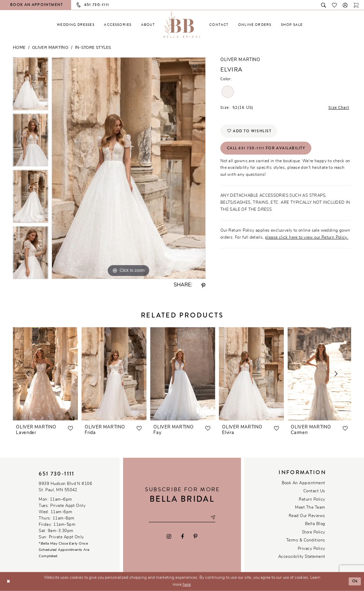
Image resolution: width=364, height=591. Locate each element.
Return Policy (312, 500)
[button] (345, 5)
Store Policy (314, 532)
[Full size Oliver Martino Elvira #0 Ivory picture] (129, 168)
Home (19, 48)
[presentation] (45, 374)
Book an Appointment (304, 483)
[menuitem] (76, 25)
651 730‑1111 (56, 474)
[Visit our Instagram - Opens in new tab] (169, 536)
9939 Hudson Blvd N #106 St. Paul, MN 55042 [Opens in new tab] (65, 487)
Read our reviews (307, 516)
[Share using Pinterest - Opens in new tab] (204, 286)
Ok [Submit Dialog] (355, 581)
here (187, 585)
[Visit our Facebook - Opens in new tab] (182, 536)
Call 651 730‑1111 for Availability (267, 149)
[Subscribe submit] (213, 518)
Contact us (314, 491)
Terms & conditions (306, 540)
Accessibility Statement (302, 557)
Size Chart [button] (339, 108)
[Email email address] (182, 518)
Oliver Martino (50, 48)
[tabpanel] (31, 85)
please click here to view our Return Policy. (307, 238)
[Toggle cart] (356, 5)
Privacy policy (312, 549)
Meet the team (310, 508)
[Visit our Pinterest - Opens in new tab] (195, 536)
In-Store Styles (93, 48)
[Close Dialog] (8, 581)
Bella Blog (315, 524)
